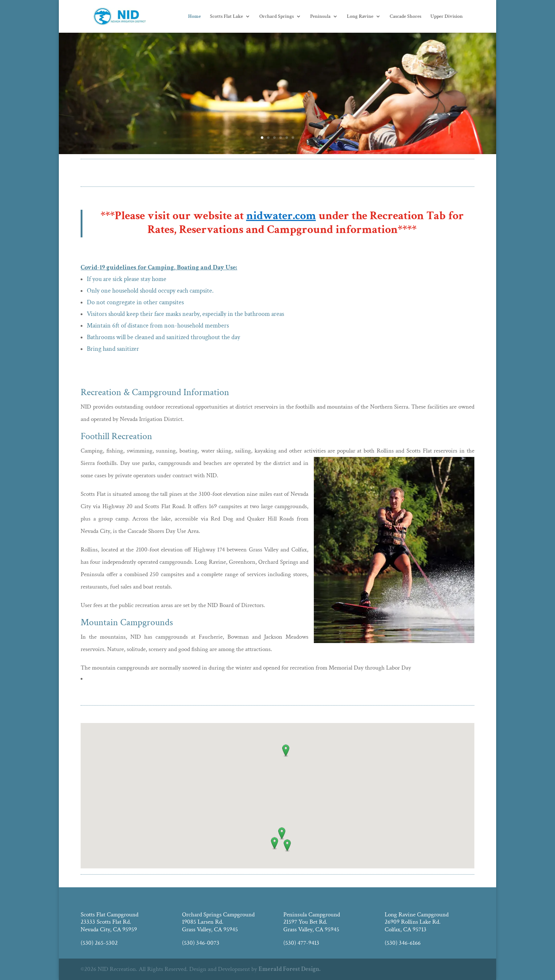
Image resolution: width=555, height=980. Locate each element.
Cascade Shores (406, 17)
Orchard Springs (277, 17)
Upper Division (447, 17)
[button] (286, 751)
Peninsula (320, 17)
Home (195, 17)
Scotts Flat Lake (226, 17)
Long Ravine (360, 17)
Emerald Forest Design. (289, 969)
